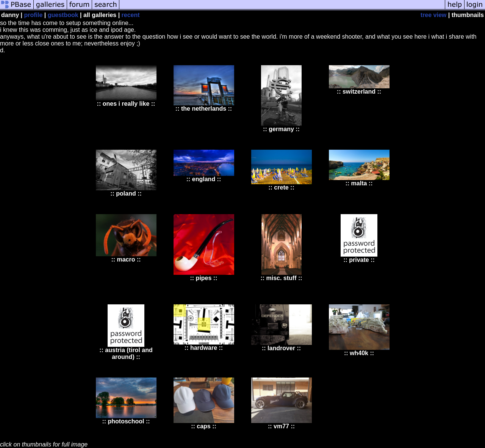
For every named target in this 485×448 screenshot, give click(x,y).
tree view (433, 15)
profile (33, 15)
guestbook (63, 15)
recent (131, 15)
